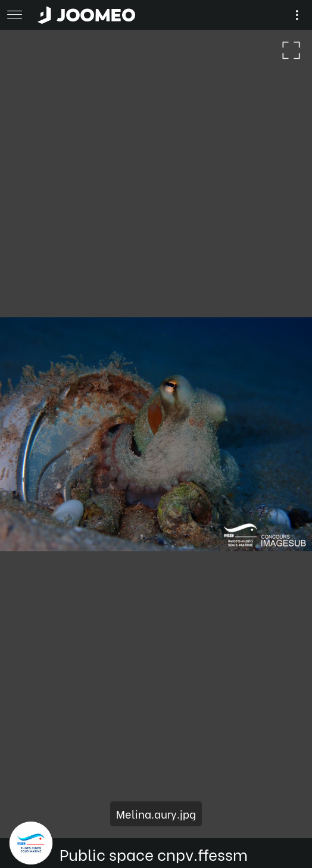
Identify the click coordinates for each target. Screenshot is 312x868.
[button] (32, 807)
